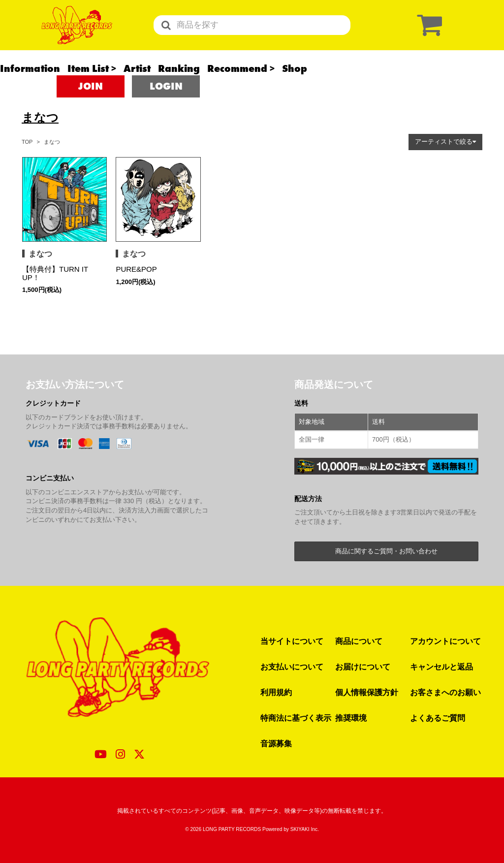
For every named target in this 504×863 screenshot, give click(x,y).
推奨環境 (351, 718)
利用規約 (276, 692)
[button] (445, 142)
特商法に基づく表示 (296, 718)
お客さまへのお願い (445, 692)
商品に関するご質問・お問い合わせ (386, 551)
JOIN (91, 103)
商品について (359, 641)
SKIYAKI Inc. (305, 829)
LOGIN (166, 103)
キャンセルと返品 (441, 667)
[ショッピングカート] (427, 33)
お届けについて (363, 667)
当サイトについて (292, 641)
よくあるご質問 (438, 718)
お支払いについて (292, 667)
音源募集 (276, 743)
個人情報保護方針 (367, 692)
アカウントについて (445, 641)
